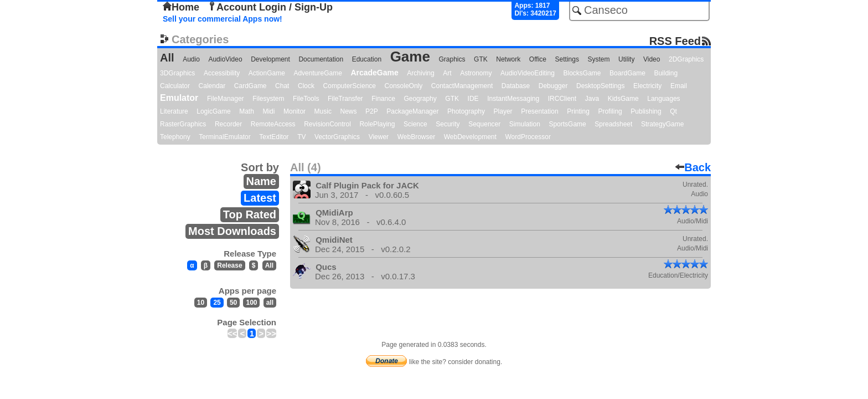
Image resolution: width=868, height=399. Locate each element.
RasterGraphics (183, 124)
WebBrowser (416, 137)
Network (508, 59)
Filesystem (268, 99)
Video (652, 59)
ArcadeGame (374, 73)
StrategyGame (662, 124)
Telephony (175, 137)
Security (448, 124)
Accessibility (222, 73)
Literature (174, 111)
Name (261, 181)
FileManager (226, 99)
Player (503, 111)
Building (666, 73)
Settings (567, 59)
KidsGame (623, 99)
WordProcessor (528, 137)
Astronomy (476, 73)
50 (233, 303)
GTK (481, 59)
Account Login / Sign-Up (270, 7)
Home (181, 7)
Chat (282, 86)
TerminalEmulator (224, 137)
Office (538, 59)
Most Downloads (232, 231)
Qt (673, 111)
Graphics (452, 59)
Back (693, 167)
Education (367, 59)
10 (201, 303)
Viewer (379, 137)
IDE (473, 99)
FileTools (306, 99)
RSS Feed (675, 41)
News (349, 111)
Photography (466, 111)
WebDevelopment (470, 137)
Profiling (610, 111)
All (167, 58)
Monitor (294, 111)
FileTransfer (345, 99)
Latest (260, 198)
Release (229, 265)
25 (217, 303)
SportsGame (567, 124)
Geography (420, 99)
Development (270, 59)
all (270, 303)
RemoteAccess (273, 124)
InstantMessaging (513, 99)
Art (447, 73)
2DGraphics (686, 59)
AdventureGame (317, 73)
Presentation (539, 111)
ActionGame (267, 73)
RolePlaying (377, 124)
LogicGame (213, 111)
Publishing (646, 111)
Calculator (175, 86)
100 (251, 303)
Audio (191, 59)
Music (323, 111)
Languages (663, 99)
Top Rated (250, 214)
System (598, 59)
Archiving (420, 73)
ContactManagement (462, 86)
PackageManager (412, 111)
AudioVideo (225, 59)
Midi (268, 111)
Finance (383, 99)
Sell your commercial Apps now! (223, 19)
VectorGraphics (337, 137)
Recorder (228, 124)
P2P (372, 111)
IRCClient (562, 99)
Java (592, 99)
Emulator (179, 98)
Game (410, 57)
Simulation (525, 124)
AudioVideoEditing (528, 73)
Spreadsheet (613, 124)
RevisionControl (327, 124)
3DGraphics (177, 73)
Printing (578, 111)
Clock (306, 86)
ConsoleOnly (404, 86)
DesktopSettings (600, 86)
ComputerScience (350, 86)
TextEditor (274, 137)
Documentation (321, 59)
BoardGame (627, 73)
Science (415, 124)
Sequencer (484, 124)
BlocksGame (582, 73)
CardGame (250, 86)
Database (516, 86)
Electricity (647, 86)
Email (679, 86)
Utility (626, 59)
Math (247, 111)
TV (301, 137)
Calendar (212, 86)
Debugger (553, 86)
